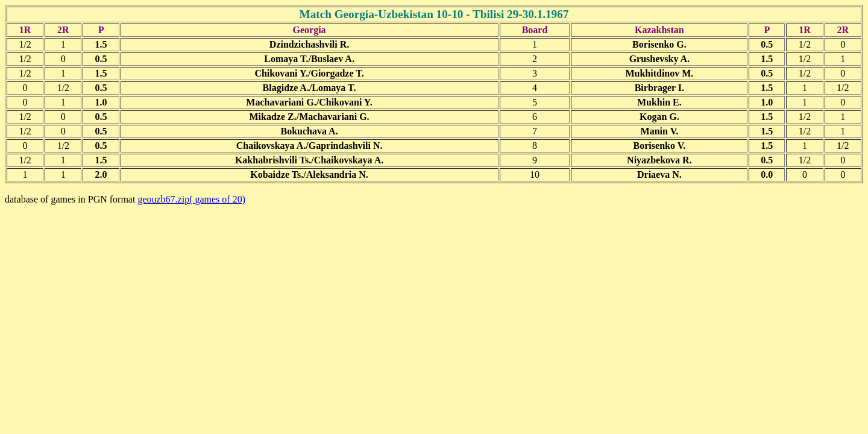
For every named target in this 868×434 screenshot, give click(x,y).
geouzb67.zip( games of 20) (191, 199)
